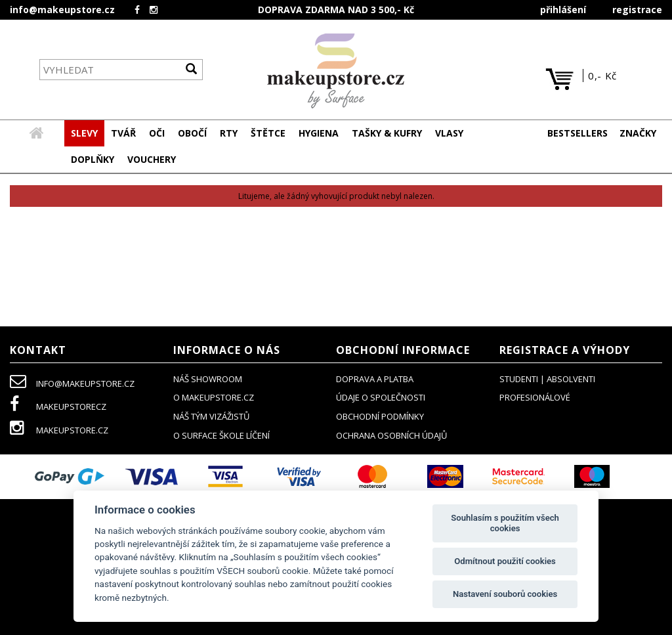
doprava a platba (375, 380)
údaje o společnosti (381, 398)
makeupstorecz (58, 407)
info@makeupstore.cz (62, 10)
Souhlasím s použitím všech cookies (505, 523)
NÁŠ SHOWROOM (208, 380)
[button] (123, 134)
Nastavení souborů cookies (505, 594)
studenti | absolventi (547, 380)
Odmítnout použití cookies (505, 561)
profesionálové (535, 398)
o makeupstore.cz (214, 398)
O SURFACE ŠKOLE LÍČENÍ (221, 436)
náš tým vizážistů (211, 417)
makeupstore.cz (59, 431)
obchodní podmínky (380, 417)
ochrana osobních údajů (391, 436)
